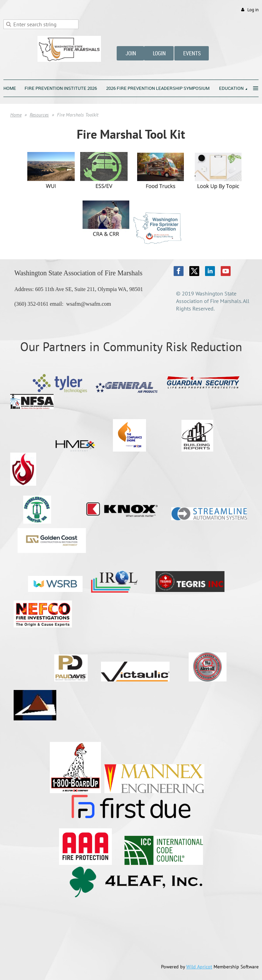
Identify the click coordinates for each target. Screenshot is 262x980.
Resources (39, 115)
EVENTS (192, 53)
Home (16, 115)
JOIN (130, 53)
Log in (253, 10)
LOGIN (159, 53)
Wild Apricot (199, 967)
